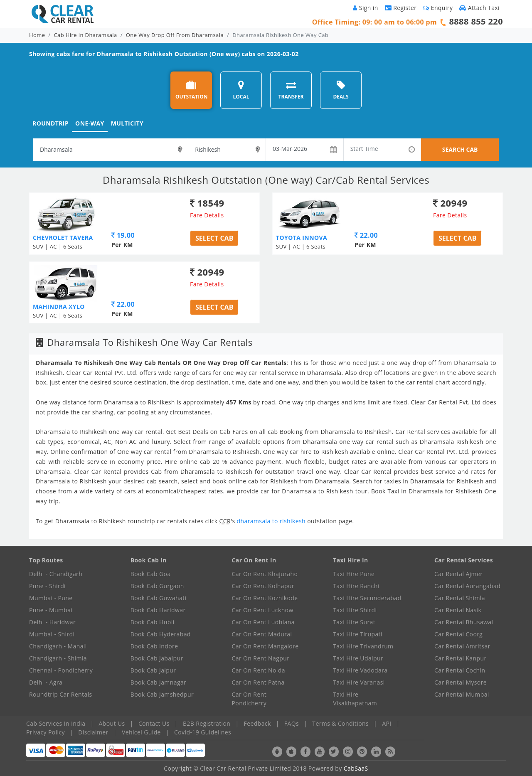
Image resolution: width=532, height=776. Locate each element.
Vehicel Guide (141, 732)
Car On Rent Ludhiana (264, 622)
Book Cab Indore (154, 646)
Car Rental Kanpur (461, 658)
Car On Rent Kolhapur (263, 586)
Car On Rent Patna (258, 682)
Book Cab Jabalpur (157, 658)
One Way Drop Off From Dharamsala (175, 35)
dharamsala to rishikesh (272, 521)
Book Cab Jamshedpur (162, 694)
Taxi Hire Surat (354, 622)
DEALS (341, 90)
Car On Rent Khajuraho (265, 574)
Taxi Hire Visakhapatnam (355, 699)
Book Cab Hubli (153, 622)
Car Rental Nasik (458, 610)
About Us (112, 723)
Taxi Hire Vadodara (360, 670)
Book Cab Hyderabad (161, 634)
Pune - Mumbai (51, 610)
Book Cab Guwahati (159, 598)
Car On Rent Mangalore (265, 646)
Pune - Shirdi (47, 586)
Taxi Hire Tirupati (358, 634)
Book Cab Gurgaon (157, 586)
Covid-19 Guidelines (203, 732)
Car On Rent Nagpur (261, 658)
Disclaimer (93, 732)
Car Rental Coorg (458, 634)
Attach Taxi (479, 8)
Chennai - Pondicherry (61, 670)
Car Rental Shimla (460, 598)
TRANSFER (291, 90)
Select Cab (214, 238)
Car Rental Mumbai (462, 694)
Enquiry (438, 8)
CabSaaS (356, 768)
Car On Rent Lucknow (263, 610)
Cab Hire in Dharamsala (86, 35)
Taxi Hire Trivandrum (363, 646)
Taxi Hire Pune (354, 574)
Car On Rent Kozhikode (265, 598)
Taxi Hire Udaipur (358, 658)
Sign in (365, 8)
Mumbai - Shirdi (52, 634)
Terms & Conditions (340, 723)
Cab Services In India (56, 723)
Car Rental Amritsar (462, 646)
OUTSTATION (192, 90)
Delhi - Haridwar (52, 622)
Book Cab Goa (151, 574)
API (387, 723)
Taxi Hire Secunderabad (367, 598)
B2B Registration (207, 723)
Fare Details (207, 215)
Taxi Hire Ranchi (356, 586)
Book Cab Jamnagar (158, 682)
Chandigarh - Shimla (58, 658)
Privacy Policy (46, 732)
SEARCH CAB (460, 149)
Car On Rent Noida (259, 670)
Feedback (257, 723)
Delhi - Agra (46, 682)
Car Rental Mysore (461, 682)
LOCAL (241, 90)
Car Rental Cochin (460, 670)
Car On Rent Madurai (262, 634)
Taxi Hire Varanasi (359, 682)
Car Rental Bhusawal (464, 622)
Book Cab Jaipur (153, 670)
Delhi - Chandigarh (56, 574)
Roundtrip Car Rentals (61, 694)
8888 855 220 (476, 21)
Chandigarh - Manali (58, 646)
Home (37, 35)
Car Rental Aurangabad (467, 586)
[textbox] (111, 150)
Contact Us (154, 723)
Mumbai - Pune (51, 598)
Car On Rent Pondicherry (249, 699)
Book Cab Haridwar (158, 610)
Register (401, 8)
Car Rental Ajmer (458, 574)
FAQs (292, 723)
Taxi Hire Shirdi (355, 610)
